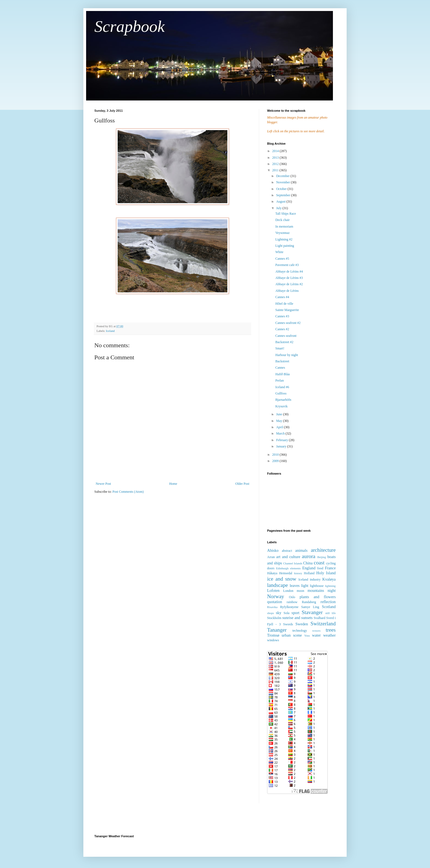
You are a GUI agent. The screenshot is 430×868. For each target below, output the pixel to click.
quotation (275, 602)
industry (315, 579)
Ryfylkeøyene (289, 607)
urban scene (292, 635)
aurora (309, 556)
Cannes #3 (282, 316)
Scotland (329, 607)
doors (271, 568)
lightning (330, 586)
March (281, 433)
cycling (331, 563)
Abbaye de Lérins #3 (289, 278)
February (282, 440)
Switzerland (323, 624)
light (305, 586)
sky (279, 613)
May (280, 421)
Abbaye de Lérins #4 (289, 271)
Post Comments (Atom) (128, 492)
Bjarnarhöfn (283, 400)
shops (271, 613)
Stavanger (312, 612)
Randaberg (309, 602)
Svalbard (320, 618)
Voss (307, 635)
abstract (287, 551)
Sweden (302, 624)
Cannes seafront (286, 336)
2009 (276, 461)
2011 (276, 170)
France (330, 568)
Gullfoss (281, 393)
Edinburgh (282, 568)
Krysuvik (282, 406)
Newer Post (103, 484)
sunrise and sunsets (297, 618)
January (282, 446)
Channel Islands (293, 563)
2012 (276, 164)
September (284, 195)
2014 (276, 151)
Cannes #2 (282, 329)
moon (300, 591)
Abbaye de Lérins (287, 291)
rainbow (292, 602)
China (308, 563)
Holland (309, 573)
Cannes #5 (282, 259)
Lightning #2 (284, 239)
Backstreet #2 (284, 342)
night (332, 590)
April (280, 427)
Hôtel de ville (284, 304)
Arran (271, 557)
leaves (295, 586)
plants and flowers (318, 597)
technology (300, 631)
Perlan (280, 380)
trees (331, 630)
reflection (328, 602)
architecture (323, 550)
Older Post (242, 484)
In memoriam (284, 226)
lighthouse (317, 586)
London (288, 591)
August (281, 201)
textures (316, 631)
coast (319, 563)
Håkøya (272, 573)
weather (329, 635)
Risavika (272, 607)
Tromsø (273, 635)
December (283, 176)
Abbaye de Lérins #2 (289, 284)
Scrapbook (130, 26)
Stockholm (274, 618)
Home (173, 484)
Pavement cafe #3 (287, 265)
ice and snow (282, 579)
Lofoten (273, 590)
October (282, 189)
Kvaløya (329, 579)
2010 (276, 455)
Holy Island (326, 573)
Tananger (277, 630)
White (279, 252)
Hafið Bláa (282, 374)
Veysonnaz (282, 233)
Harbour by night (287, 355)
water (316, 635)
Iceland (110, 331)
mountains (316, 590)
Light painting (285, 246)
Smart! (280, 348)
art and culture (288, 557)
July (279, 208)
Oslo (292, 597)
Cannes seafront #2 (288, 323)
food (320, 568)
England (309, 568)
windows (273, 640)
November (284, 182)
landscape (278, 585)
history (298, 573)
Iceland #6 (282, 387)
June (280, 414)
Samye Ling (310, 607)
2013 (276, 158)
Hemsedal (286, 573)
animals (302, 550)
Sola (286, 613)
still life (330, 613)
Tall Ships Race (286, 214)
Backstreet (282, 361)
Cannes (280, 368)
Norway (276, 596)
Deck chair (282, 220)
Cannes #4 (282, 297)
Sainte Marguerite (287, 310)
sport (295, 613)
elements (295, 568)
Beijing (322, 557)
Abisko (273, 550)
